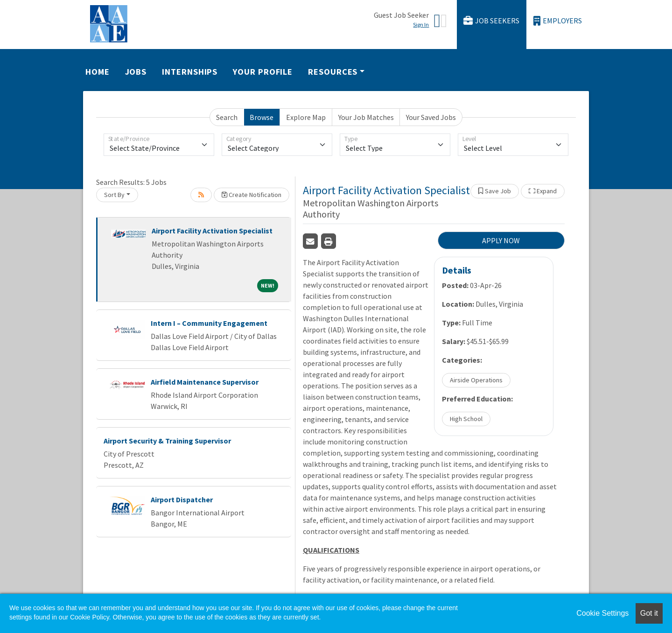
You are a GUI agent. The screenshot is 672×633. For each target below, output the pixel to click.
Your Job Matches (366, 117)
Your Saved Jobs (431, 117)
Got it (649, 613)
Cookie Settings (602, 613)
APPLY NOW (501, 240)
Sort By (114, 195)
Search (227, 117)
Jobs (136, 72)
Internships (190, 72)
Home (98, 72)
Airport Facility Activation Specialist (212, 231)
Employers (558, 21)
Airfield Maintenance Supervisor (205, 382)
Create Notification (252, 195)
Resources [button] (333, 72)
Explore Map (306, 117)
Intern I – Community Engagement (209, 323)
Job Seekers (491, 21)
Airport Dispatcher (182, 499)
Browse (262, 117)
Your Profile (263, 72)
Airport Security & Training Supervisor (167, 441)
